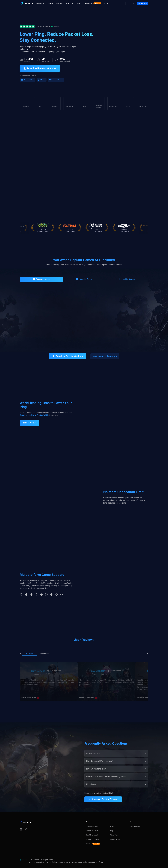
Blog (111, 827)
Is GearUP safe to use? (96, 765)
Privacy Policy (114, 831)
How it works (29, 419)
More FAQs (91, 780)
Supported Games (92, 822)
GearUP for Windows (93, 835)
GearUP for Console (93, 827)
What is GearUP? (93, 749)
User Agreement (115, 835)
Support (112, 822)
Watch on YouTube (29, 694)
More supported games (104, 352)
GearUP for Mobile (92, 831)
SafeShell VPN (135, 822)
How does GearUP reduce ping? (100, 757)
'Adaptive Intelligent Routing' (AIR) (34, 411)
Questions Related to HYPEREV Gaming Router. (106, 773)
